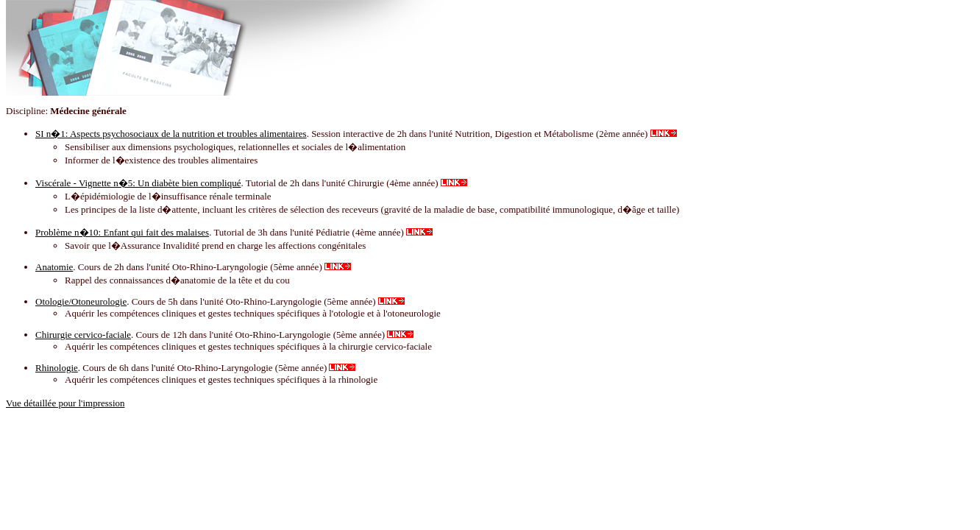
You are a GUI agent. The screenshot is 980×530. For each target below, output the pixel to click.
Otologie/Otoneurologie (81, 301)
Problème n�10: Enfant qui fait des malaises (122, 232)
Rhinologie (57, 368)
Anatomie (54, 267)
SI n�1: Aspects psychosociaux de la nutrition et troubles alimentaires (171, 134)
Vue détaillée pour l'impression (65, 403)
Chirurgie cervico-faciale (83, 335)
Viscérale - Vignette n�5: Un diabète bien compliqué (138, 183)
